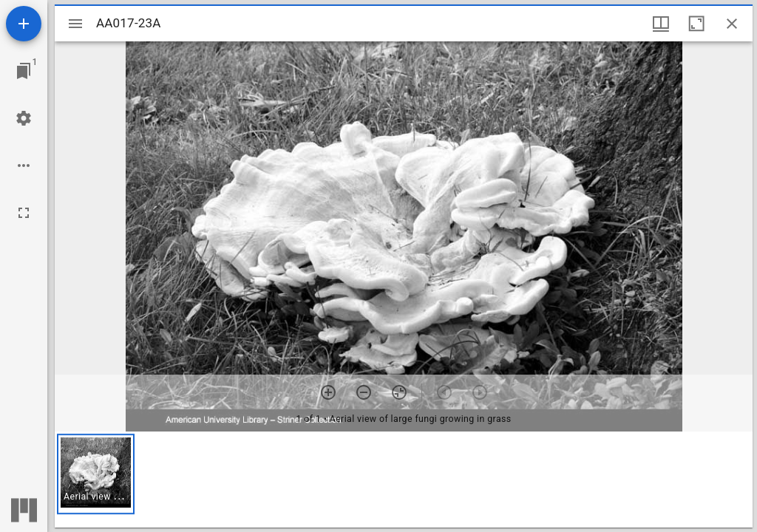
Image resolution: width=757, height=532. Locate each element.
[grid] (404, 480)
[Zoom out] (364, 392)
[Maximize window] (696, 24)
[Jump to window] (24, 71)
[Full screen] (24, 213)
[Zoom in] (328, 392)
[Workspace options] (24, 166)
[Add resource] (24, 24)
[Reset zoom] (399, 392)
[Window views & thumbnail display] (661, 24)
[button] (96, 474)
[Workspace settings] (24, 118)
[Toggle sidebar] (75, 24)
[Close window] (732, 24)
